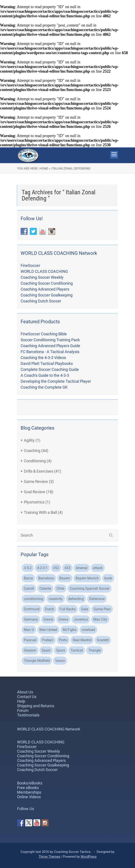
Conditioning (35, 461)
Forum (23, 710)
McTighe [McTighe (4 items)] (69, 630)
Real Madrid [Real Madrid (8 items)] (82, 640)
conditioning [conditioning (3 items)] (34, 599)
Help (21, 701)
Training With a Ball (40, 512)
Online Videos (29, 797)
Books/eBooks (30, 783)
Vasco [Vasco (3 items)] (60, 661)
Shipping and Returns (36, 706)
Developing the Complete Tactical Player (56, 381)
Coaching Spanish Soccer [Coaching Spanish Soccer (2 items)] (90, 588)
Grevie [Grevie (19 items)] (48, 619)
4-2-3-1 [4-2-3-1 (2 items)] (42, 568)
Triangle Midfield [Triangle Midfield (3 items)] (37, 661)
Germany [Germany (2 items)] (31, 619)
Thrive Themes (49, 857)
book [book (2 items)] (108, 578)
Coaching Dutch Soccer (41, 301)
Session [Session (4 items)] (30, 650)
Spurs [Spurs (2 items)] (61, 650)
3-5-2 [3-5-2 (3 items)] (28, 568)
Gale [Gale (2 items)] (85, 609)
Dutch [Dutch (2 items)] (50, 609)
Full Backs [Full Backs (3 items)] (68, 609)
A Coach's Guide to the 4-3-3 (45, 375)
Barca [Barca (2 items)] (28, 578)
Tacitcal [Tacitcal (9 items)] (77, 650)
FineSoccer (30, 265)
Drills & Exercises (39, 471)
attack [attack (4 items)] (98, 568)
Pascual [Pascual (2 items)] (30, 640)
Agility (29, 440)
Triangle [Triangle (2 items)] (95, 650)
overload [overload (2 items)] (88, 630)
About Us (25, 692)
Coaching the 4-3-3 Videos (43, 358)
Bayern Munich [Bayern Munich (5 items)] (87, 578)
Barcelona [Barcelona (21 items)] (46, 578)
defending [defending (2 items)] (76, 599)
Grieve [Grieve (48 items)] (63, 619)
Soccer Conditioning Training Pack (50, 340)
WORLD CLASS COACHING (44, 271)
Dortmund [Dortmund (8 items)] (32, 609)
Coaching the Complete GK (44, 387)
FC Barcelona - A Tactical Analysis (50, 352)
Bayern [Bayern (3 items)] (65, 578)
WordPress (89, 857)
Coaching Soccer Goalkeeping (47, 295)
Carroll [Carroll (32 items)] (29, 588)
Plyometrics (34, 502)
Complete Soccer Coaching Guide (50, 369)
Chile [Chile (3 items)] (60, 588)
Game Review (36, 481)
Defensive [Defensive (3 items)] (97, 599)
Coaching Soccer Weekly (42, 277)
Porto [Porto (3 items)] (63, 640)
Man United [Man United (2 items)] (48, 630)
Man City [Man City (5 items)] (100, 619)
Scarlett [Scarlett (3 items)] (103, 640)
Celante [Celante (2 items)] (45, 588)
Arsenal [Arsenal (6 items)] (82, 568)
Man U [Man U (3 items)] (29, 630)
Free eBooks (28, 788)
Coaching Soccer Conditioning (47, 283)
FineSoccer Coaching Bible (44, 334)
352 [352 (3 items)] (56, 568)
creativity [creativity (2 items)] (56, 599)
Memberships (29, 792)
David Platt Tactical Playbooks (47, 363)
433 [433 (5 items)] (67, 568)
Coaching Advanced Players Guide (50, 346)
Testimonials (28, 715)
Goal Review (35, 492)
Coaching (32, 451)
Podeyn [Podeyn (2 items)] (48, 640)
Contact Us (27, 697)
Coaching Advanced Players (45, 289)
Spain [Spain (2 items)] (46, 650)
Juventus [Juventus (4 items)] (81, 619)
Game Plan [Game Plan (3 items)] (102, 609)
